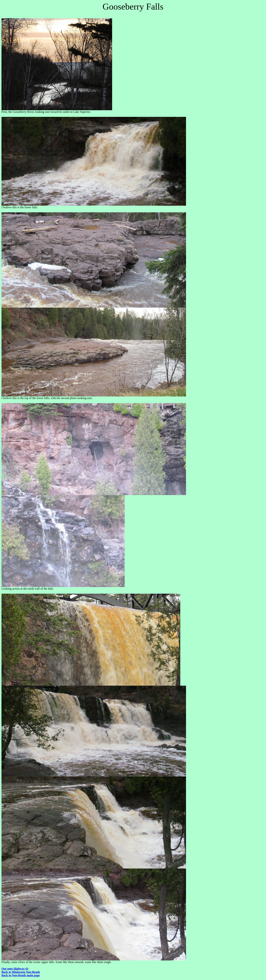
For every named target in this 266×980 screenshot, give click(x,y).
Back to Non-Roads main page (21, 975)
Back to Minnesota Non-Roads (21, 972)
